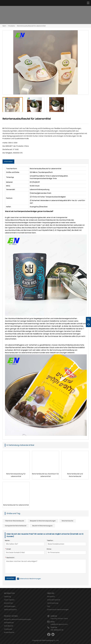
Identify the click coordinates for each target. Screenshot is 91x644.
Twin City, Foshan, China (59, 619)
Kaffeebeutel (9, 623)
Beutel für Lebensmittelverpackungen (18, 619)
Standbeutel (9, 626)
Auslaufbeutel (9, 632)
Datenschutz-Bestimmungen (30, 579)
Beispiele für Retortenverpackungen (43, 521)
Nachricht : (10, 558)
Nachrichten (9, 603)
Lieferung (7, 597)
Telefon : (50, 541)
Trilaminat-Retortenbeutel (14, 521)
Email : (8, 549)
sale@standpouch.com (59, 624)
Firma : (49, 549)
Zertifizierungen (10, 606)
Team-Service (9, 600)
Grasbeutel (8, 629)
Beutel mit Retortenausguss (42, 526)
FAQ (49, 606)
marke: (5, 143)
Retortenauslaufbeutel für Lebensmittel (31, 26)
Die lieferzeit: (7, 149)
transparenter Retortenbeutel (16, 526)
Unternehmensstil (54, 600)
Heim (4, 26)
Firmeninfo (51, 597)
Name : (8, 541)
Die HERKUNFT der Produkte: (13, 146)
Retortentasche (68, 521)
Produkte (12, 26)
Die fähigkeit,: (8, 153)
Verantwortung (53, 603)
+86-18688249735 (57, 630)
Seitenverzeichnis (10, 610)
